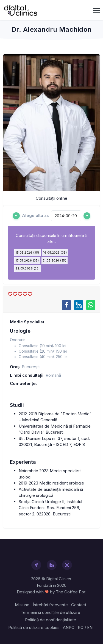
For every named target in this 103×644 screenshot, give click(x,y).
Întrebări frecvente (50, 605)
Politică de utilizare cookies (34, 627)
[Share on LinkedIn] (79, 305)
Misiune (22, 605)
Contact (79, 605)
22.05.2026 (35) (28, 268)
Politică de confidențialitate (51, 620)
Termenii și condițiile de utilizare (50, 612)
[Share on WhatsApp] (91, 305)
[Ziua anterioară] (16, 216)
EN (90, 627)
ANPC (69, 627)
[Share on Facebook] (66, 305)
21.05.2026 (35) (55, 260)
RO (81, 627)
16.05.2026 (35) (55, 253)
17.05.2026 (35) (27, 260)
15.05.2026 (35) (27, 253)
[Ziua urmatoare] (87, 216)
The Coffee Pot (71, 592)
